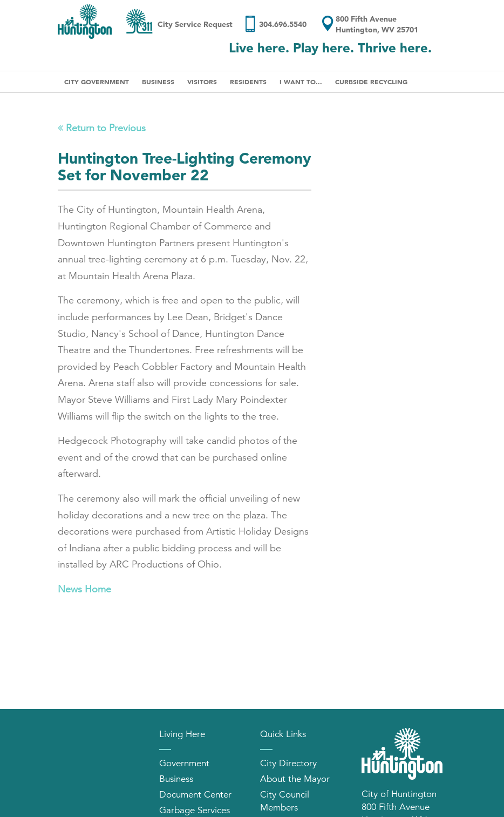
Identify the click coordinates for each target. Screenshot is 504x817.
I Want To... (301, 82)
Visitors (202, 82)
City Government (97, 82)
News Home (84, 589)
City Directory (288, 763)
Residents (248, 82)
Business (158, 82)
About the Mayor (295, 779)
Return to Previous (102, 128)
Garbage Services (195, 810)
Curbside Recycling (371, 82)
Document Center (195, 795)
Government (184, 763)
